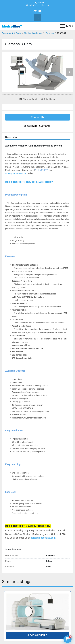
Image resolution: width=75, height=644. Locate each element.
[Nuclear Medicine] (33, 33)
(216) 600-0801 (39, 3)
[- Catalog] (49, 33)
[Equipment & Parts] (11, 33)
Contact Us (38, 117)
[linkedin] (40, 11)
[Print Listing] (48, 99)
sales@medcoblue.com (39, 5)
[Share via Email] (28, 99)
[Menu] (62, 26)
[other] (35, 11)
